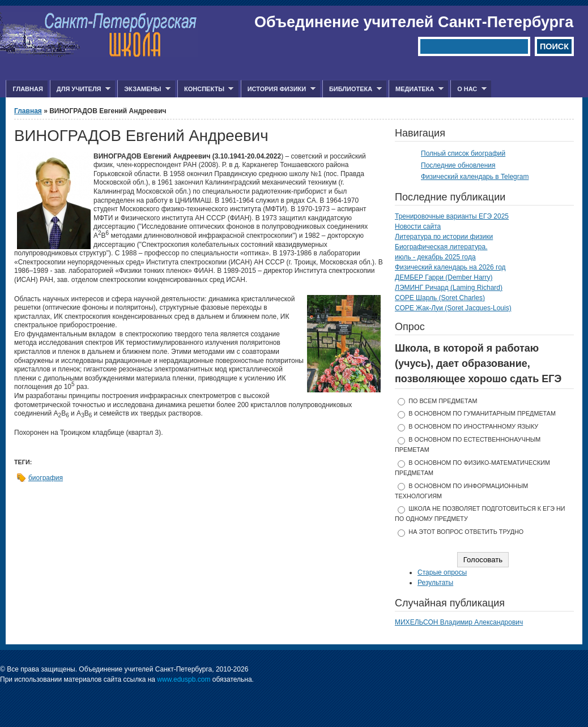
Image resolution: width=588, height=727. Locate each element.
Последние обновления (458, 165)
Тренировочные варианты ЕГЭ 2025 (452, 216)
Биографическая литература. (441, 247)
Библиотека (352, 89)
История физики (278, 89)
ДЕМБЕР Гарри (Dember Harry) (444, 277)
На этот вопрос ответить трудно (466, 532)
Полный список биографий (463, 153)
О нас (468, 89)
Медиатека (416, 89)
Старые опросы (442, 572)
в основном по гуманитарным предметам (482, 413)
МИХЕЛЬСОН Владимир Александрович (459, 622)
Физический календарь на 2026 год (450, 267)
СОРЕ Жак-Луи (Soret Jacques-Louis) (453, 308)
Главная (27, 89)
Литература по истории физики (444, 237)
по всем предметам (443, 401)
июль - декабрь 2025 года (435, 257)
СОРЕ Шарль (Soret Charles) (440, 298)
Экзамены (144, 89)
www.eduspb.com (184, 679)
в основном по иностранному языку (473, 426)
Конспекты (205, 89)
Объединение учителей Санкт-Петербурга (414, 22)
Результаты (435, 583)
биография (46, 478)
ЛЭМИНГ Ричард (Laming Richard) (449, 288)
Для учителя (80, 89)
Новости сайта (418, 226)
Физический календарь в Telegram (475, 177)
